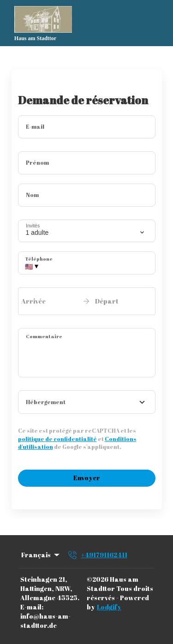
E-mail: (32, 607)
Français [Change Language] (41, 555)
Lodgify (109, 607)
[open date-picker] (87, 301)
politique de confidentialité (57, 439)
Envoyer (87, 478)
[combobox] (87, 402)
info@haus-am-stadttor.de (45, 621)
